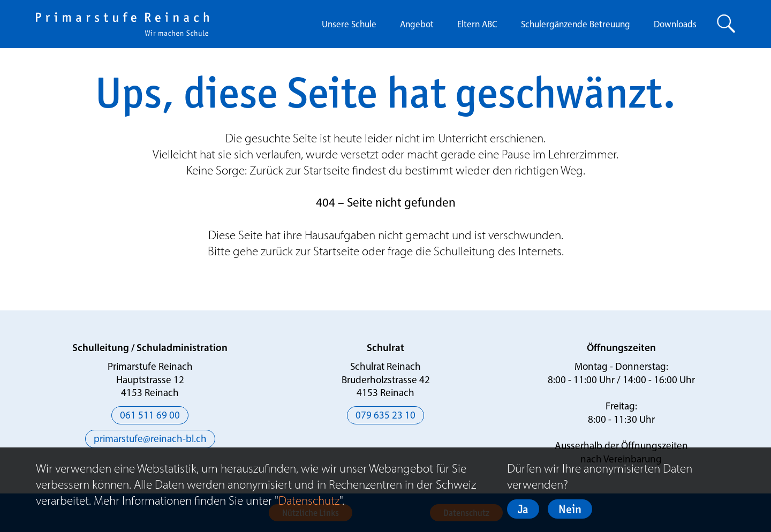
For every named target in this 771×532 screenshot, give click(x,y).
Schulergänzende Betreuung (576, 25)
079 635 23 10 (385, 416)
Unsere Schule (349, 25)
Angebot (417, 25)
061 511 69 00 (150, 416)
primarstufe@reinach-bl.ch (150, 440)
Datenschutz (309, 500)
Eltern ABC (477, 25)
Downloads (675, 25)
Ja (523, 509)
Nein (570, 509)
